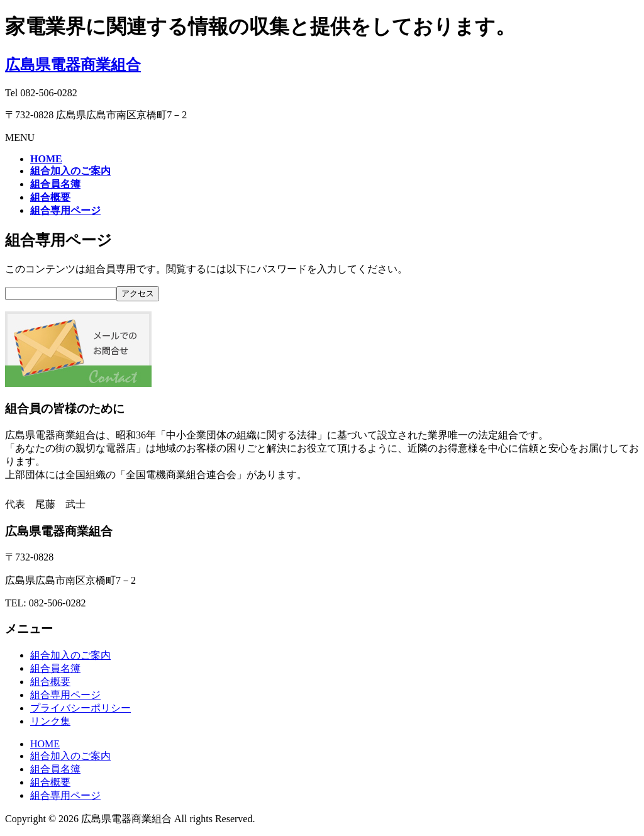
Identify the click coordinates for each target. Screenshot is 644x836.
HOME (45, 744)
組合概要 (50, 682)
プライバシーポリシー (80, 708)
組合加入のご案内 (70, 655)
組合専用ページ (65, 695)
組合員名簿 (55, 668)
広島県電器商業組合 (73, 65)
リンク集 (50, 721)
